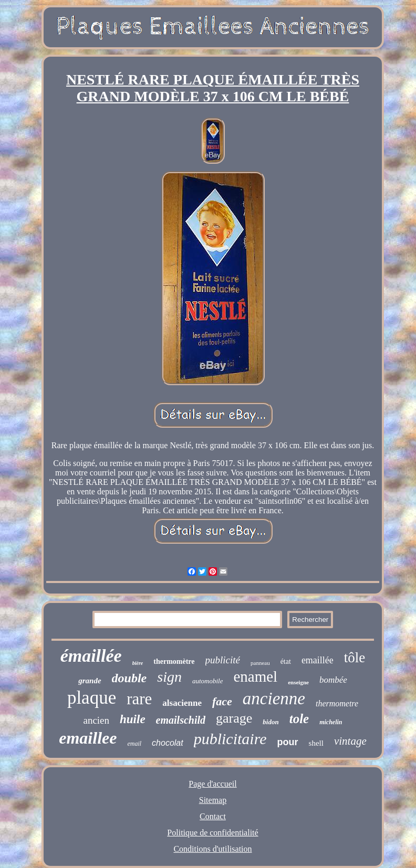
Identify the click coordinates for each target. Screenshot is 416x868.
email (134, 744)
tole (299, 719)
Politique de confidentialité (212, 833)
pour (288, 742)
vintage (350, 741)
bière (138, 663)
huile (133, 719)
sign (169, 677)
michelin (331, 722)
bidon (271, 722)
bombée (333, 680)
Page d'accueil (212, 784)
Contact (213, 816)
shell (316, 743)
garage (234, 718)
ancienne (274, 698)
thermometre (337, 703)
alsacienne (182, 703)
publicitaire (230, 739)
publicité (223, 660)
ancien (96, 720)
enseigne (298, 682)
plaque (92, 698)
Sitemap (213, 800)
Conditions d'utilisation (212, 849)
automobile (208, 681)
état (286, 661)
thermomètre (174, 661)
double (129, 678)
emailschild (181, 720)
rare (139, 699)
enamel (255, 676)
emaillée (318, 660)
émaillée (91, 656)
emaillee (88, 738)
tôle (355, 658)
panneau (260, 663)
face (222, 701)
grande (90, 681)
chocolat (168, 743)
